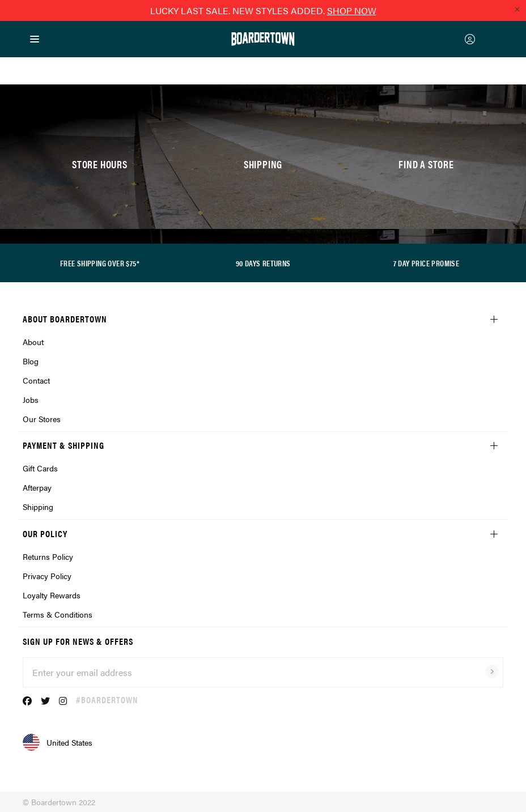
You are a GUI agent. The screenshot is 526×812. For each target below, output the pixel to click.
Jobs (31, 399)
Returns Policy (48, 556)
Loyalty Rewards (52, 595)
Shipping (38, 507)
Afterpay (37, 487)
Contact (36, 380)
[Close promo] (517, 9)
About (33, 342)
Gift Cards (40, 468)
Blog (31, 361)
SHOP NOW (352, 10)
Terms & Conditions (58, 614)
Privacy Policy (47, 576)
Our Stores (42, 419)
